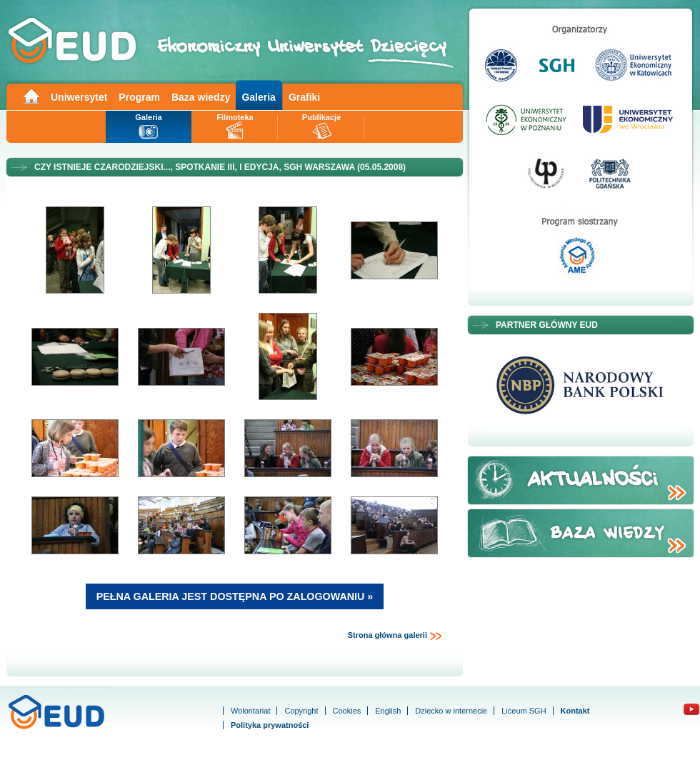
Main (31, 95)
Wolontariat (250, 711)
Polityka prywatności (270, 725)
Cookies (347, 711)
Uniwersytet (79, 97)
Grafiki (304, 97)
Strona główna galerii (395, 636)
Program (139, 97)
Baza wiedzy (201, 97)
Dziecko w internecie (451, 711)
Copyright (301, 711)
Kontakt (575, 711)
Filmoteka (235, 117)
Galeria (258, 97)
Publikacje (321, 117)
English (388, 711)
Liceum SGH (524, 711)
